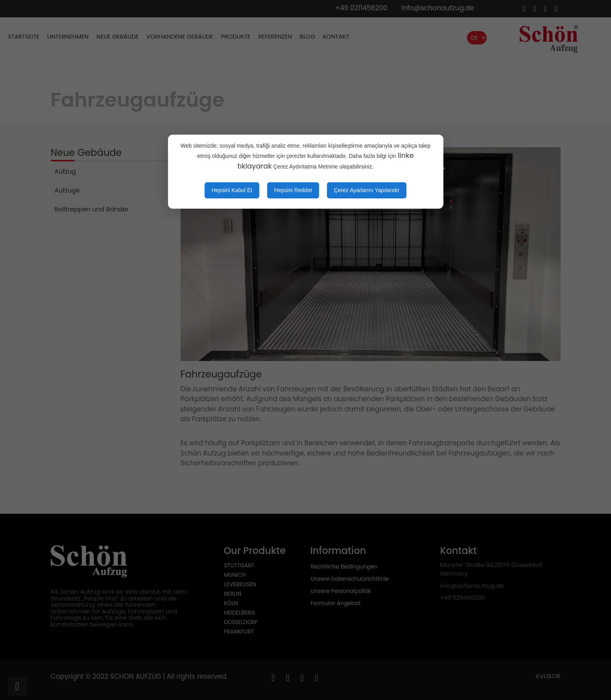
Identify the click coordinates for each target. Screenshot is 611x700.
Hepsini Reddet (293, 190)
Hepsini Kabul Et (232, 190)
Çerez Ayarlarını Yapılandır (367, 190)
